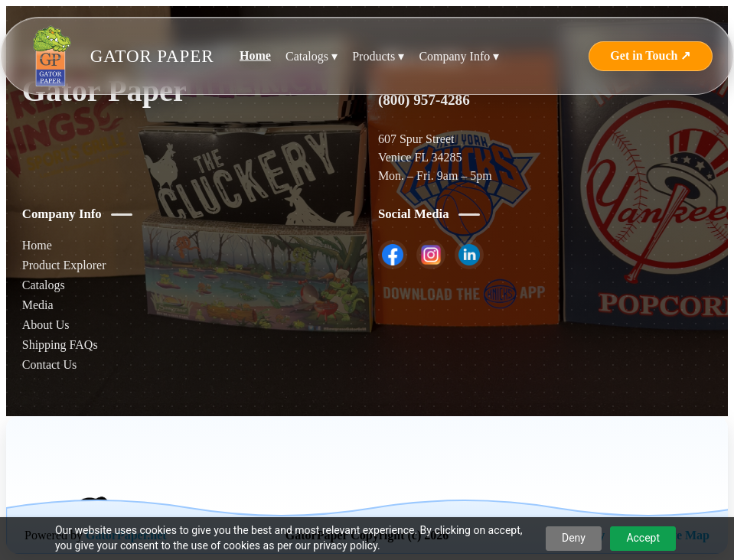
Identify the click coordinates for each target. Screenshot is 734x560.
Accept (643, 538)
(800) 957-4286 (424, 100)
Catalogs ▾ (312, 56)
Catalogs (44, 285)
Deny (574, 538)
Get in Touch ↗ (650, 55)
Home (255, 55)
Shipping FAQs (60, 345)
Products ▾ (378, 56)
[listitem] (393, 255)
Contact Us (50, 365)
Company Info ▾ (459, 56)
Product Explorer (64, 265)
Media (38, 305)
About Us (46, 325)
